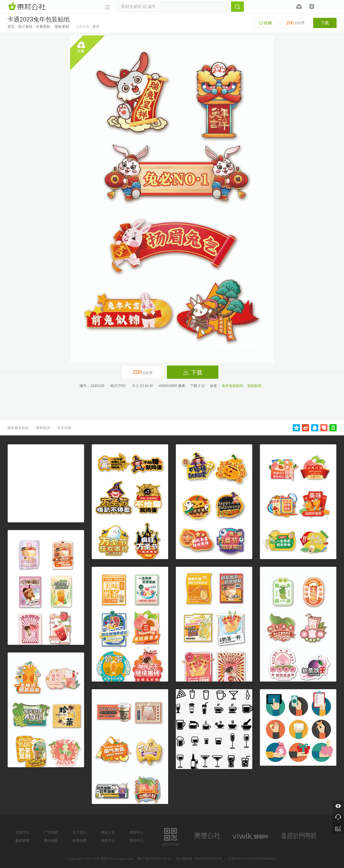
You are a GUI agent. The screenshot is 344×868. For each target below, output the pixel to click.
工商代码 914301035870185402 (252, 859)
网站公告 (108, 832)
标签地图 (80, 840)
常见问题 (64, 428)
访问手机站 (171, 836)
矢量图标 (43, 27)
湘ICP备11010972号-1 (153, 859)
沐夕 (96, 27)
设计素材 (25, 27)
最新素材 (22, 840)
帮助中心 (137, 840)
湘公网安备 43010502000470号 (199, 859)
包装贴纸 (254, 386)
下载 (325, 23)
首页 (11, 27)
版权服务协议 (18, 428)
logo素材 (251, 836)
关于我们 (80, 832)
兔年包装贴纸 (232, 386)
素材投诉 (43, 428)
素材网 (28, 6)
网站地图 (51, 840)
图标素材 (62, 27)
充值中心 (22, 832)
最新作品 (108, 840)
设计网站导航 (299, 836)
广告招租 (51, 832)
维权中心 (137, 832)
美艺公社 (207, 836)
